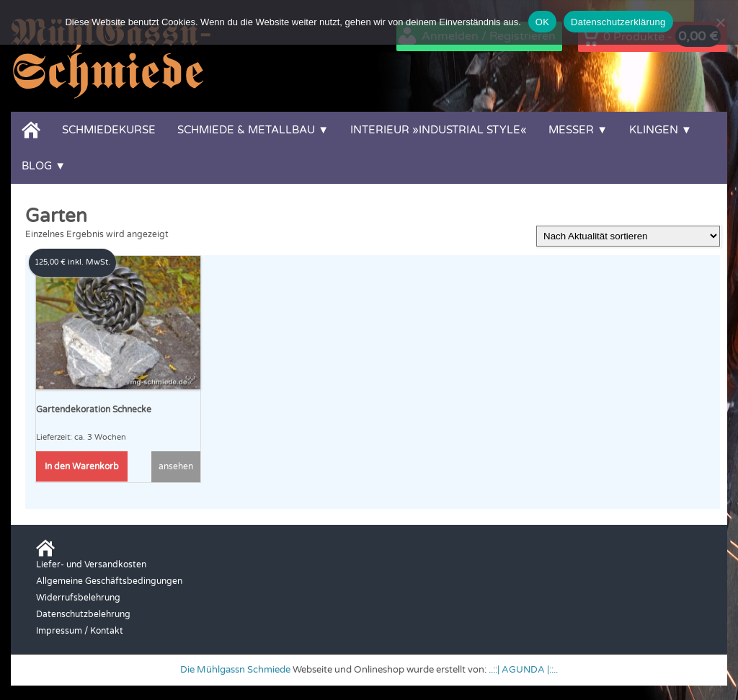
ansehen (176, 466)
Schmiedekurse (109, 130)
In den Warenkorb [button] (82, 466)
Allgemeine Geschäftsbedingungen (109, 581)
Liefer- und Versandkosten (91, 564)
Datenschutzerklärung (618, 22)
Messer (571, 130)
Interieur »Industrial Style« (439, 130)
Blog (37, 166)
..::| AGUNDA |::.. (523, 670)
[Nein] (720, 22)
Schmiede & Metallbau (246, 130)
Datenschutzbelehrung (83, 614)
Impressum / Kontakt (80, 631)
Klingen (654, 130)
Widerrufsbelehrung (78, 598)
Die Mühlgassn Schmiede (235, 670)
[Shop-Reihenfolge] (628, 236)
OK (542, 22)
